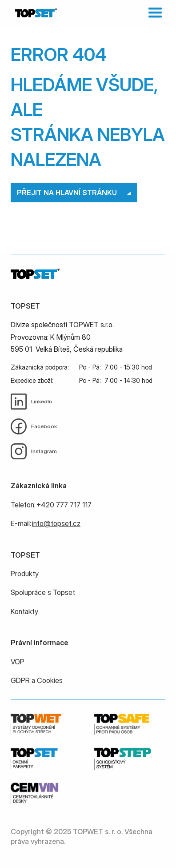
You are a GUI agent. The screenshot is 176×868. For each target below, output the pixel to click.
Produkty (25, 574)
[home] (34, 13)
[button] (153, 13)
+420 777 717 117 (64, 505)
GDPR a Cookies (37, 680)
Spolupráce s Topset (43, 592)
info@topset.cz (56, 523)
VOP (18, 662)
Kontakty (24, 611)
